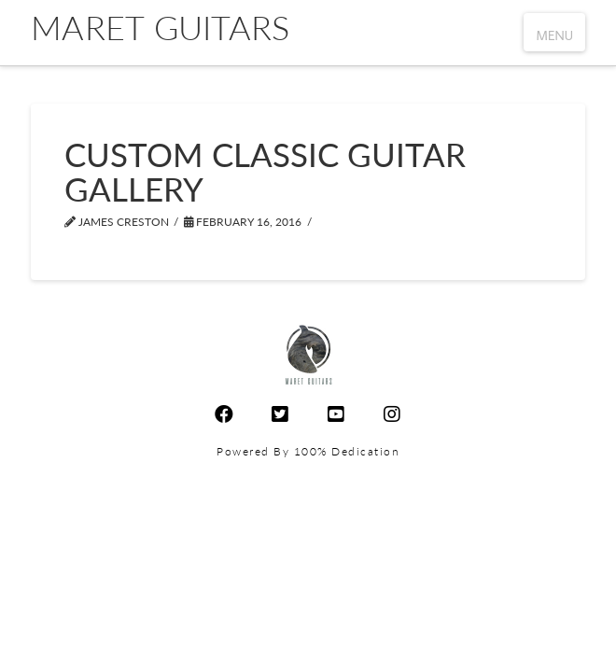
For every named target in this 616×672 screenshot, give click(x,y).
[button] (554, 32)
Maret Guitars (160, 27)
